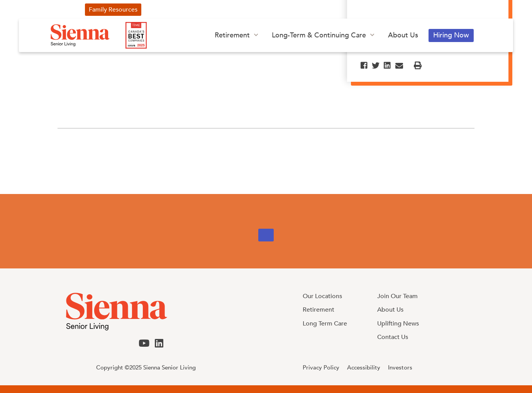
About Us (403, 35)
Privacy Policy (321, 368)
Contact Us (368, 10)
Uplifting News (174, 10)
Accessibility (364, 368)
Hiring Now (451, 35)
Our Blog (283, 10)
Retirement (232, 35)
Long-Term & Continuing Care (319, 35)
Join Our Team (397, 296)
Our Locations (322, 296)
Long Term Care (325, 324)
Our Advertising (232, 10)
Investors (324, 10)
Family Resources (113, 10)
